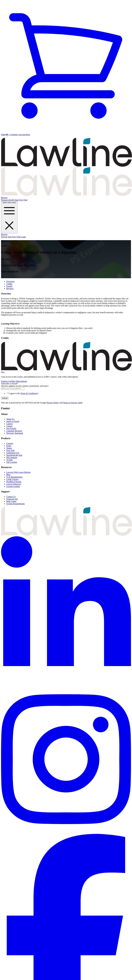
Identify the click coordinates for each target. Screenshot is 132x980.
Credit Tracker (12, 479)
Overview (10, 281)
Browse (4, 198)
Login (23, 237)
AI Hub (9, 460)
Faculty (9, 286)
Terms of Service (70, 403)
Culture (9, 426)
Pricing (4, 200)
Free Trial (10, 450)
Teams (9, 448)
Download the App (14, 455)
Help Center (11, 501)
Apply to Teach (13, 421)
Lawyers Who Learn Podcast (18, 472)
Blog (8, 475)
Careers (9, 424)
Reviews (10, 288)
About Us (10, 419)
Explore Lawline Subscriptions (14, 381)
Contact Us (11, 497)
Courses (10, 443)
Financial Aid (12, 499)
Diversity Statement (15, 433)
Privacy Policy (53, 403)
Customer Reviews (14, 431)
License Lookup (13, 486)
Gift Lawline (12, 462)
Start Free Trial (21, 200)
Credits (9, 284)
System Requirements (15, 504)
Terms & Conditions (29, 393)
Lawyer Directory (14, 484)
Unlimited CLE (13, 453)
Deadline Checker (14, 482)
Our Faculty (11, 428)
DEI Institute (12, 457)
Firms (9, 446)
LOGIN (11, 200)
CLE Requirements (14, 477)
